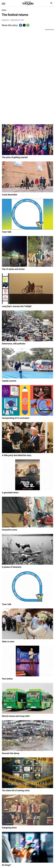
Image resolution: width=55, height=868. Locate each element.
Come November (10, 195)
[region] (28, 50)
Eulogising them (9, 828)
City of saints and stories (13, 269)
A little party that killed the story (17, 455)
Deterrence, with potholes (14, 344)
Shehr (4, 10)
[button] (21, 25)
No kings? (6, 865)
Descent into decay (11, 753)
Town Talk (7, 232)
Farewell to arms (10, 530)
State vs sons (8, 641)
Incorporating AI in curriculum (16, 418)
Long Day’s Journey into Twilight (17, 306)
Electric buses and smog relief (16, 716)
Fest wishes (7, 679)
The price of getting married (15, 157)
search (52, 4)
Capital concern (9, 381)
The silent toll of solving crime (16, 790)
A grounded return (10, 493)
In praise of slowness (12, 567)
